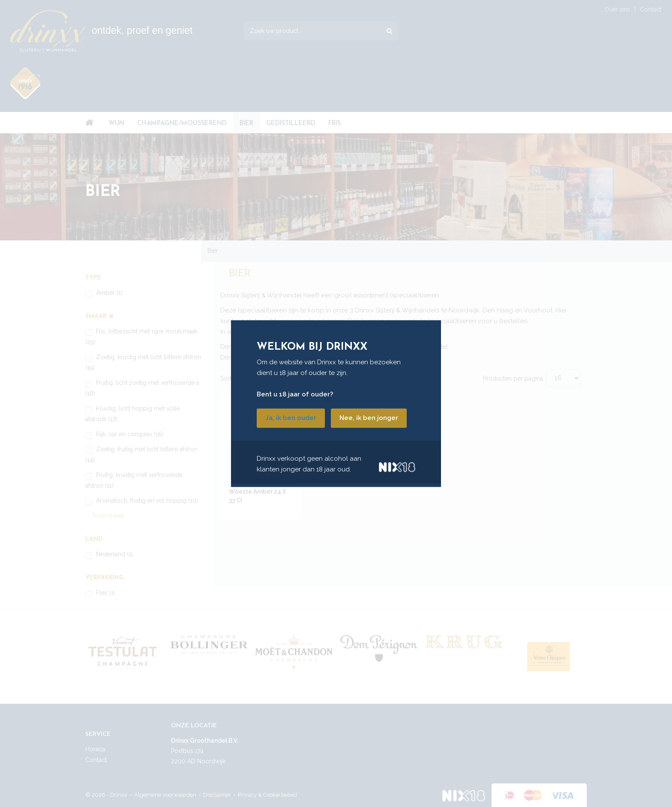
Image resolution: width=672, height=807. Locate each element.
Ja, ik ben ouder (291, 418)
